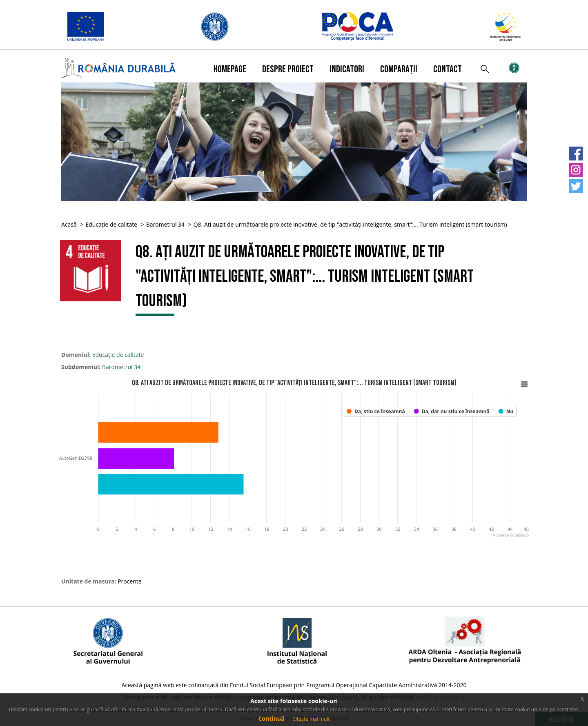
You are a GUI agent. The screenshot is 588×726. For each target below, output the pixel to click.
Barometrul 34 (165, 224)
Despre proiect (288, 69)
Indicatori (347, 69)
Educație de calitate (111, 224)
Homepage (230, 69)
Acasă (69, 224)
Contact (448, 69)
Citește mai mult (311, 719)
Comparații (399, 69)
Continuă (271, 718)
